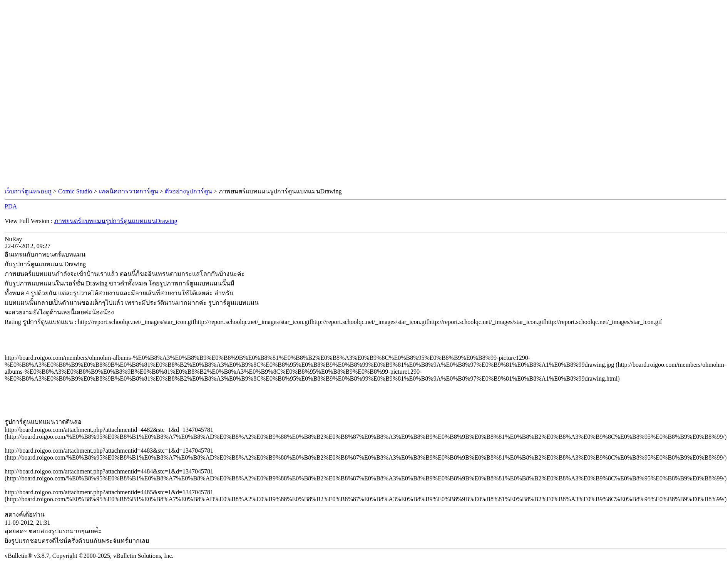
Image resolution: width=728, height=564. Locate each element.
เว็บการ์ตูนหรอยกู (28, 191)
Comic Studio (75, 191)
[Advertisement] (363, 94)
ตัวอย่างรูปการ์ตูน (188, 191)
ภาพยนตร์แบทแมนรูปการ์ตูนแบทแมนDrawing (116, 221)
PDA (11, 206)
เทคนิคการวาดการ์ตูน (129, 191)
